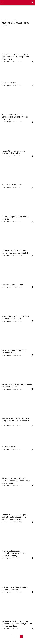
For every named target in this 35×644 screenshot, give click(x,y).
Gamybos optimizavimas (13, 285)
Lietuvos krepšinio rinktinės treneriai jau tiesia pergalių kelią (16, 252)
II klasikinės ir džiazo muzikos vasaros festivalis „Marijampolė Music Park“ (16, 57)
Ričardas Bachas (9, 83)
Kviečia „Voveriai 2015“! (12, 185)
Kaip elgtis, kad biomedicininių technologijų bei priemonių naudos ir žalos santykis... (17, 624)
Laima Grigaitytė (7, 61)
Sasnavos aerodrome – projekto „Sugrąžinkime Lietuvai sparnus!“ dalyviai (16, 421)
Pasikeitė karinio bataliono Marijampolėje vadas (13, 152)
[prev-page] (13, 636)
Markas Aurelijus (9, 447)
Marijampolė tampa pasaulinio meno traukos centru (15, 588)
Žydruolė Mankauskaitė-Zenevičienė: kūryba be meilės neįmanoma (15, 117)
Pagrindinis (5, 20)
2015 (11, 20)
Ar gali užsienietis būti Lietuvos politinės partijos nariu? (15, 318)
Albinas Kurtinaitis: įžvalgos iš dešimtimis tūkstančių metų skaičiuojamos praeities (15, 517)
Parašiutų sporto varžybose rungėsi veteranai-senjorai (17, 386)
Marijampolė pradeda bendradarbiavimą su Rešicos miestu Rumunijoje (15, 553)
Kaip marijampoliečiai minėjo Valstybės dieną (14, 352)
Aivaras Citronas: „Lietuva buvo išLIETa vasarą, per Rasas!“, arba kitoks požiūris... (16, 481)
